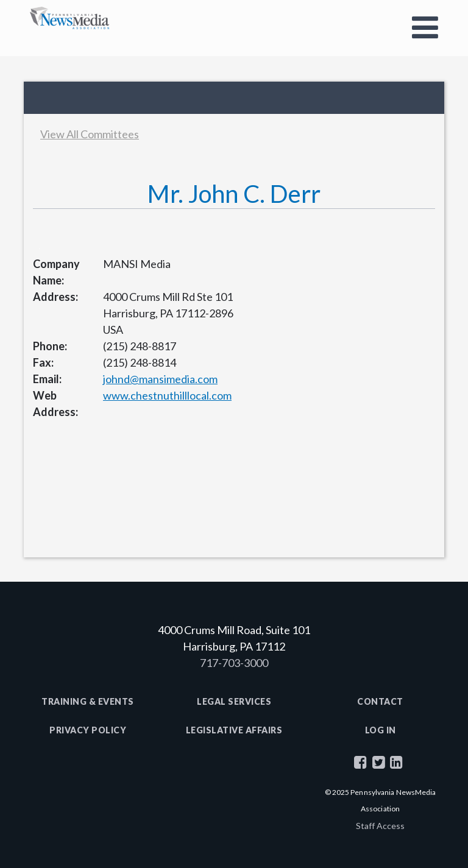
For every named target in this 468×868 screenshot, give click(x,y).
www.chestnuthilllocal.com (167, 395)
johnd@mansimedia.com (160, 379)
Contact (380, 701)
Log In (381, 730)
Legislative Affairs (234, 730)
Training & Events (88, 701)
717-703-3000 (234, 663)
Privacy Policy (88, 730)
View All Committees (90, 134)
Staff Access (380, 826)
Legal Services (234, 701)
